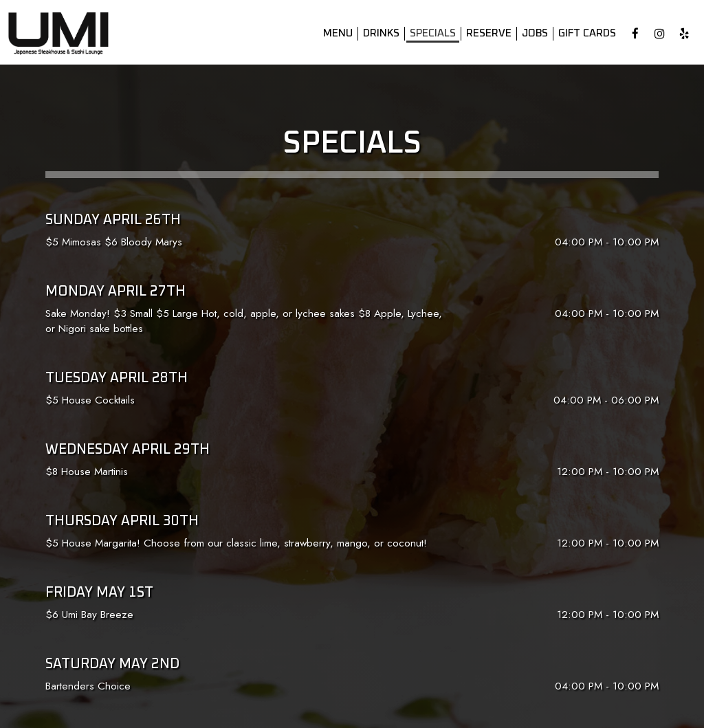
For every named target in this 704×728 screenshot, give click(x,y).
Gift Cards (584, 34)
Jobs (531, 34)
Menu (334, 34)
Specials (429, 34)
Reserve (485, 34)
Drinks (378, 34)
